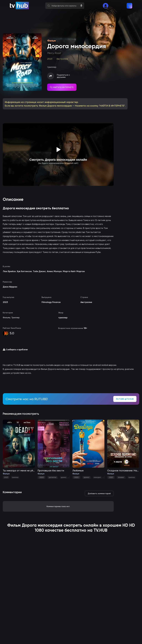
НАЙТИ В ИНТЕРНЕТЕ (62, 87)
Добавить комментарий (99, 493)
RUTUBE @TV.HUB (125, 399)
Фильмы (7, 317)
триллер (15, 477)
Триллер (15, 317)
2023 (6, 477)
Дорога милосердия (42, 525)
